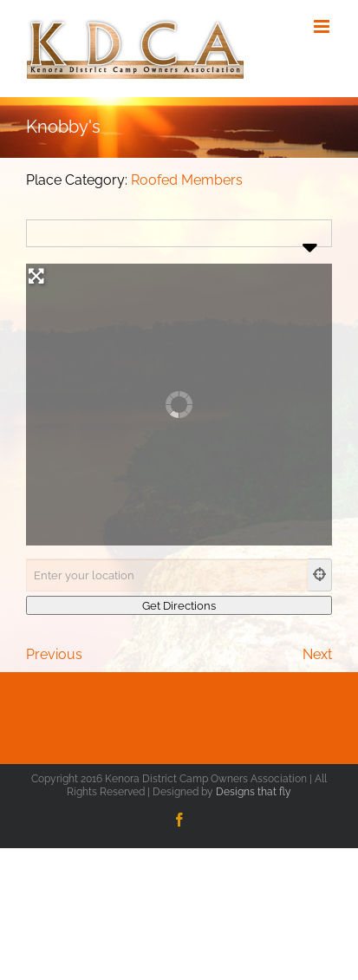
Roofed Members (187, 180)
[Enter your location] (167, 575)
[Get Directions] (179, 605)
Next (317, 654)
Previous (54, 654)
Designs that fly (254, 792)
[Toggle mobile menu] (323, 26)
